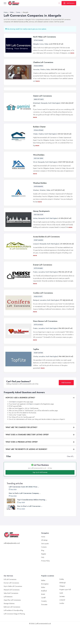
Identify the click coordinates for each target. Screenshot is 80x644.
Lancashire (42, 290)
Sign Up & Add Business (40, 490)
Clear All (70, 474)
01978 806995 (38, 205)
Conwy (41, 44)
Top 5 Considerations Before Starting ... (32, 518)
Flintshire (43, 69)
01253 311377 (38, 314)
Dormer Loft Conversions (11, 601)
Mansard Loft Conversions (12, 608)
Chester (35, 152)
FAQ (43, 575)
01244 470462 (39, 148)
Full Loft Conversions (10, 597)
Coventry (44, 619)
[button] (73, 474)
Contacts (44, 565)
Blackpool (36, 318)
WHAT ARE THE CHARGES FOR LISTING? (21, 445)
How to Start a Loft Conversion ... (30, 524)
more (72, 53)
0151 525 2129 (38, 233)
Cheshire (41, 152)
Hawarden (36, 69)
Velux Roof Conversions (11, 611)
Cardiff (43, 616)
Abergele (36, 44)
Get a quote (45, 562)
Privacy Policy (45, 579)
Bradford (44, 609)
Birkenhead (37, 121)
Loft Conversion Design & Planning (14, 632)
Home (43, 555)
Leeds (61, 611)
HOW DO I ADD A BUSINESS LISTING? (20, 416)
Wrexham (36, 208)
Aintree (35, 236)
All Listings (44, 558)
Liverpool (36, 262)
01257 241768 (38, 371)
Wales (46, 44)
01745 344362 (38, 40)
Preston (35, 290)
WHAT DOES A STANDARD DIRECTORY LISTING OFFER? (27, 453)
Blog (43, 568)
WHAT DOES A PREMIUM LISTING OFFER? (22, 460)
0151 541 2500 (38, 176)
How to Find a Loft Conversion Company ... (25, 511)
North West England (54, 121)
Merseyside (44, 121)
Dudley (62, 597)
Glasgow (62, 604)
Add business (66, 401)
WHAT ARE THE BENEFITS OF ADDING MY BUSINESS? (26, 467)
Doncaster (44, 623)
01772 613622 (38, 343)
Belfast (43, 598)
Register (44, 572)
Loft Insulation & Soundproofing (13, 628)
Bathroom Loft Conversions (12, 625)
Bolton (43, 605)
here (14, 420)
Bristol (43, 612)
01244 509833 (38, 66)
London (62, 621)
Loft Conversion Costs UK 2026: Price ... (24, 505)
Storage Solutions (9, 621)
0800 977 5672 (39, 117)
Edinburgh (63, 601)
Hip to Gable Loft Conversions (13, 604)
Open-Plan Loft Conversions (12, 618)
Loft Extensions (8, 615)
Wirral (35, 180)
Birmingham (45, 602)
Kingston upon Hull (65, 608)
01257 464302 (38, 258)
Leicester (62, 614)
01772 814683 (38, 286)
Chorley (35, 374)
